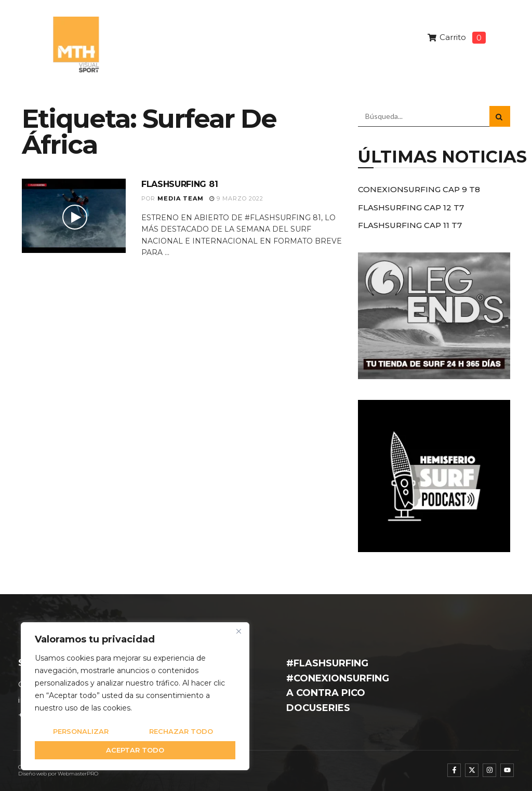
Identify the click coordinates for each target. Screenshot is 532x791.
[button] (491, 62)
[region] (135, 696)
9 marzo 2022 (236, 198)
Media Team (181, 198)
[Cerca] (238, 631)
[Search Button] (500, 116)
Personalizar (81, 731)
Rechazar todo (181, 731)
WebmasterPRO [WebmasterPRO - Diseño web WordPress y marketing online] (78, 774)
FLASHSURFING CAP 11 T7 (410, 225)
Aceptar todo (135, 750)
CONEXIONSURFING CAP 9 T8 (419, 189)
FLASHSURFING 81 (179, 184)
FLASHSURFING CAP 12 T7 (411, 207)
